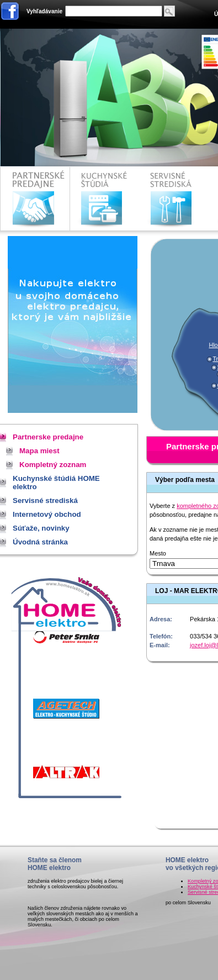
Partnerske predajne (35, 199)
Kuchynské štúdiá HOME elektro (104, 199)
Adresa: (161, 619)
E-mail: (160, 645)
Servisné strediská (173, 199)
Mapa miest (39, 451)
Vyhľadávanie (44, 11)
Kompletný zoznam (53, 465)
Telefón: (161, 636)
